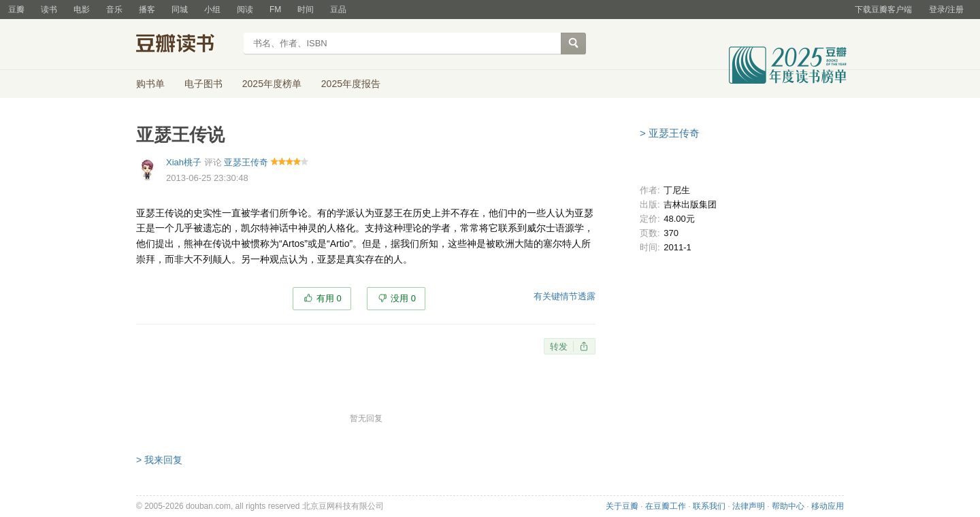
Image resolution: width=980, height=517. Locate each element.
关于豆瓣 (622, 506)
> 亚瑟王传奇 (670, 133)
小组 (212, 10)
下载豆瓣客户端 (883, 10)
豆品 (338, 10)
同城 (180, 10)
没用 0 (403, 298)
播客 (147, 10)
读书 (49, 10)
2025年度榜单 (272, 84)
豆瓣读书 (185, 45)
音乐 (114, 10)
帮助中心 (788, 506)
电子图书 (203, 84)
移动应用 (828, 506)
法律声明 (749, 506)
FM (275, 10)
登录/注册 (946, 10)
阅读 (245, 10)
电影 (82, 10)
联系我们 (709, 506)
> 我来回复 (159, 460)
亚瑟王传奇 (246, 162)
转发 (559, 347)
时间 (306, 10)
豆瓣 (16, 10)
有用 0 (329, 298)
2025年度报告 (351, 84)
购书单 (150, 84)
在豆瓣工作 (666, 506)
